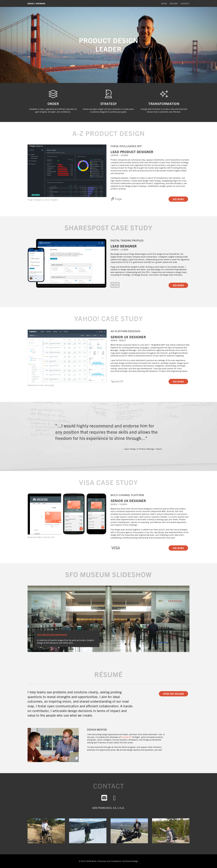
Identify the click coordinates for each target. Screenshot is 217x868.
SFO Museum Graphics (52, 635)
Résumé (174, 3)
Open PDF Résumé (174, 694)
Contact (185, 3)
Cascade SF (126, 737)
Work (164, 3)
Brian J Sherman (36, 3)
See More (178, 199)
